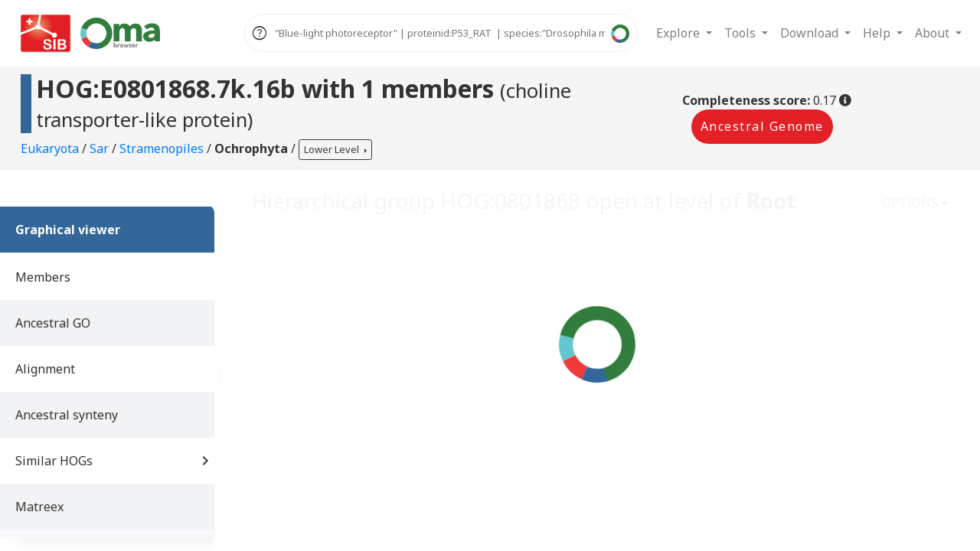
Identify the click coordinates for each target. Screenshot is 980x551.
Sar (101, 148)
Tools (742, 33)
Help (878, 33)
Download (811, 33)
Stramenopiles (163, 148)
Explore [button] (679, 33)
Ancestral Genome (762, 126)
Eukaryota (51, 148)
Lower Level (333, 149)
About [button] (934, 33)
